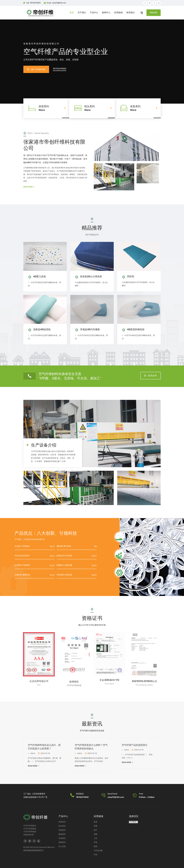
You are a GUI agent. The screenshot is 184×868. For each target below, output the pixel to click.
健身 (96, 846)
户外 (96, 838)
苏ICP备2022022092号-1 (33, 850)
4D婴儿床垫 (40, 277)
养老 (96, 842)
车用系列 (62, 838)
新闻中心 (106, 13)
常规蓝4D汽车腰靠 (90, 329)
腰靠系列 (62, 834)
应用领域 (118, 13)
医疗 (96, 830)
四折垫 (131, 276)
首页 (72, 13)
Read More (29, 187)
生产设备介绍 (44, 445)
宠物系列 (62, 842)
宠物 (96, 834)
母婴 (96, 826)
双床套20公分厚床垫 (91, 277)
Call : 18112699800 (33, 3)
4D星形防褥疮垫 (136, 329)
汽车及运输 (98, 851)
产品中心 (94, 13)
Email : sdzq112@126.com (56, 3)
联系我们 (131, 13)
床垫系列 (62, 822)
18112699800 (59, 69)
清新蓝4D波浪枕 (42, 329)
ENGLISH (154, 13)
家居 (96, 822)
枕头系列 (62, 826)
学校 (96, 855)
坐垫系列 (62, 830)
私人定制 (62, 846)
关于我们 (82, 13)
